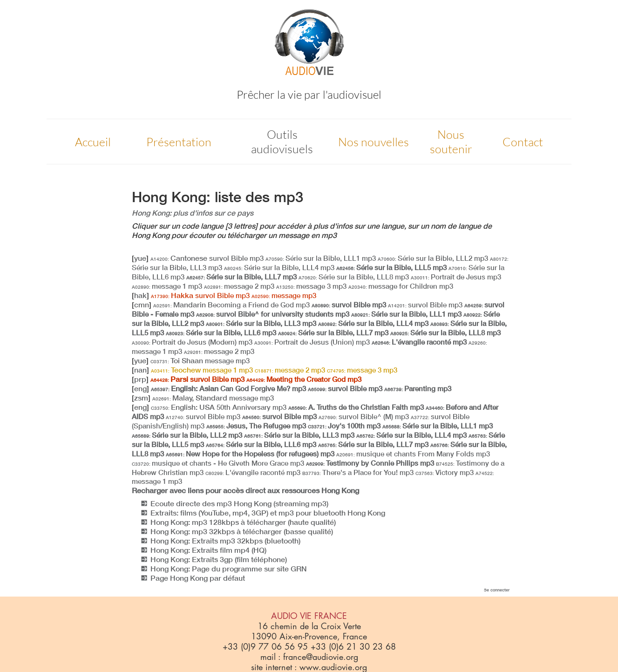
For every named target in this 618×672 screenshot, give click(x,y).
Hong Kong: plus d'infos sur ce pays (193, 213)
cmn (142, 305)
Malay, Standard (213, 398)
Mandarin (231, 305)
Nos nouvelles (374, 142)
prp (140, 379)
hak (140, 295)
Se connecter (497, 590)
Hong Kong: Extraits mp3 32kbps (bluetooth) (225, 541)
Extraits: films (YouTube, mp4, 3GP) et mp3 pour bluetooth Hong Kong (268, 513)
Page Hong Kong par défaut (198, 578)
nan (140, 370)
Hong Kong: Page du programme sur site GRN (229, 569)
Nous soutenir (451, 142)
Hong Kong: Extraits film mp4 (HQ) (208, 550)
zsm (141, 398)
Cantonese (207, 258)
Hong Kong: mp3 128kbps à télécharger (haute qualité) (243, 522)
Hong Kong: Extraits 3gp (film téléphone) (219, 559)
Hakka (200, 295)
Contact (523, 142)
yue (140, 258)
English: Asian (228, 388)
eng (140, 388)
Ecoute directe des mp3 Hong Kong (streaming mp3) (239, 503)
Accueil (93, 142)
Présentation (179, 142)
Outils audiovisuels (282, 142)
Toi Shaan (200, 360)
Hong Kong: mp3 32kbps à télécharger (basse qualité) (242, 531)
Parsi (197, 379)
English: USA (219, 407)
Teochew (202, 370)
